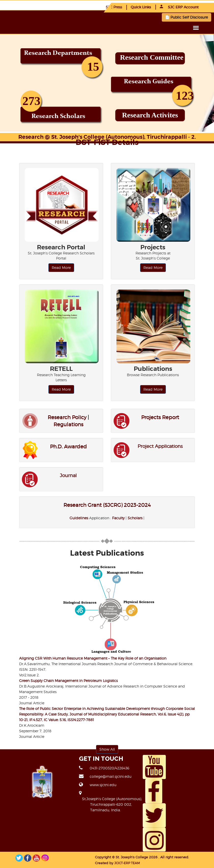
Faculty (118, 518)
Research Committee (152, 57)
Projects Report (160, 417)
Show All (107, 749)
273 (31, 101)
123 (185, 96)
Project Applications (160, 446)
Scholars (135, 518)
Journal (68, 475)
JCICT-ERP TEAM (108, 863)
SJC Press (114, 7)
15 (93, 67)
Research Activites (150, 115)
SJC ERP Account (179, 7)
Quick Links (141, 7)
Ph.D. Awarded (68, 447)
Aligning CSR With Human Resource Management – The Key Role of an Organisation (93, 658)
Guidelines (79, 518)
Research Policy (67, 417)
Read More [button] (61, 268)
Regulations (68, 424)
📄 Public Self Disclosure (186, 17)
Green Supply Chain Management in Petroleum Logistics (68, 681)
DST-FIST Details (107, 142)
